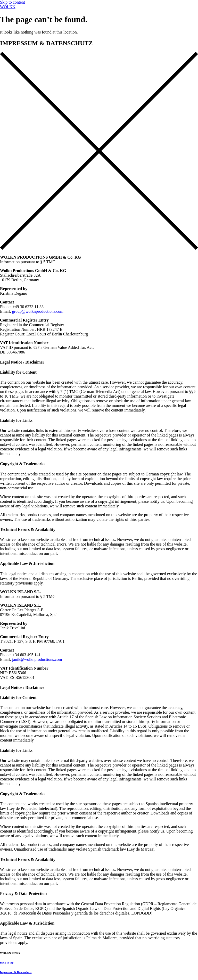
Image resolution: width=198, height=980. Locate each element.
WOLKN (8, 7)
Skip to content (13, 2)
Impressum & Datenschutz (16, 972)
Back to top (7, 962)
